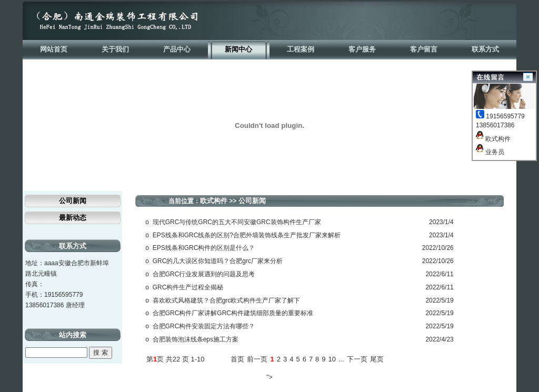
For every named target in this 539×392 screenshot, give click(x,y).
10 (332, 359)
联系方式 (485, 49)
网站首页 (54, 49)
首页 (237, 359)
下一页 (357, 359)
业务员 (490, 152)
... (341, 359)
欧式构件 (493, 139)
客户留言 (424, 49)
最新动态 (73, 218)
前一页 (257, 359)
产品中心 (177, 49)
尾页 (377, 359)
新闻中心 (238, 49)
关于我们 (115, 49)
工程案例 (301, 49)
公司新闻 (73, 201)
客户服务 (362, 49)
